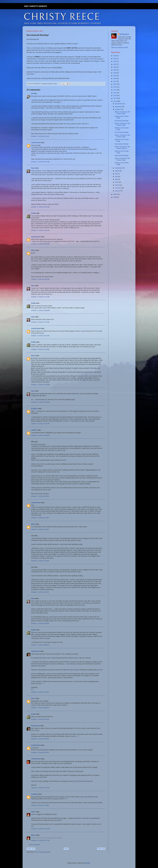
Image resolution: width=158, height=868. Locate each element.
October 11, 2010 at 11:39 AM (40, 385)
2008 (115, 197)
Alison (33, 250)
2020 (115, 73)
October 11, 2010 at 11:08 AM (40, 310)
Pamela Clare (36, 651)
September (119, 168)
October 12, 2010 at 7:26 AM (40, 805)
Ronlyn (33, 213)
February (118, 188)
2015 (115, 87)
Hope (33, 168)
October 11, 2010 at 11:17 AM (40, 322)
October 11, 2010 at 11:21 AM (40, 336)
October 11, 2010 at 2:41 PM (40, 592)
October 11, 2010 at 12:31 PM (40, 424)
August (117, 171)
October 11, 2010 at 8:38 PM (40, 708)
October (118, 109)
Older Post (101, 849)
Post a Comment (34, 845)
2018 (115, 79)
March (117, 185)
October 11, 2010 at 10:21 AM (40, 207)
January (118, 191)
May (117, 179)
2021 (115, 70)
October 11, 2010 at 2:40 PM (40, 561)
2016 (115, 84)
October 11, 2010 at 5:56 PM (40, 624)
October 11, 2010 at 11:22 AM (40, 349)
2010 (115, 101)
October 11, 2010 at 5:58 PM (40, 645)
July (116, 174)
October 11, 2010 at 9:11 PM (40, 753)
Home (66, 849)
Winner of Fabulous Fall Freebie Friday (122, 113)
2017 (115, 81)
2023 (115, 64)
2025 (115, 59)
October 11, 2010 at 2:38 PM (40, 529)
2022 (115, 67)
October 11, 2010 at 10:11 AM (40, 162)
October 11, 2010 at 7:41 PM (40, 692)
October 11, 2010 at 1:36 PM (40, 496)
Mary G (33, 812)
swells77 (34, 430)
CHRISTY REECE (62, 17)
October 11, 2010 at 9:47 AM (40, 136)
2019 (115, 76)
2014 (115, 90)
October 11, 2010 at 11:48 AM (40, 402)
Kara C (33, 356)
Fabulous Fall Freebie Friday (122, 117)
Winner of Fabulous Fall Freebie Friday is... (122, 148)
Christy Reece (36, 759)
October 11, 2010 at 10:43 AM (40, 244)
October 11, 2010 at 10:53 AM (40, 279)
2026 (115, 56)
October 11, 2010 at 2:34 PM (40, 518)
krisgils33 (35, 409)
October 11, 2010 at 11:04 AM (40, 297)
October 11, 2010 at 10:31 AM (40, 230)
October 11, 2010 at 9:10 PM (40, 739)
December (119, 104)
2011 (115, 98)
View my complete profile (120, 48)
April (117, 182)
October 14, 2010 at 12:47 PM (40, 829)
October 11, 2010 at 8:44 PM (40, 719)
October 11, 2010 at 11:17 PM (40, 788)
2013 (115, 93)
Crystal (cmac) (36, 143)
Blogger (88, 863)
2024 (115, 61)
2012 (115, 96)
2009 (115, 194)
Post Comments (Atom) (43, 852)
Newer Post (31, 849)
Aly (32, 93)
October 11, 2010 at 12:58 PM (40, 435)
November (119, 107)
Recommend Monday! (122, 121)
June (117, 177)
